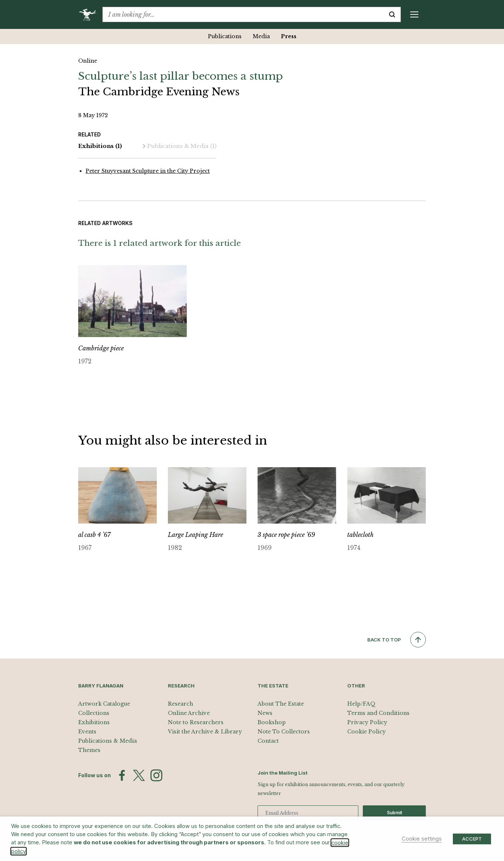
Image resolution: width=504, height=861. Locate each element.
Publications (225, 36)
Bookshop (272, 722)
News (265, 713)
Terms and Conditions (378, 713)
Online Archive (189, 713)
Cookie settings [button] (422, 839)
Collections (94, 713)
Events (87, 732)
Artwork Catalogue (104, 704)
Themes (89, 750)
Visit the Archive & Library (205, 732)
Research (180, 704)
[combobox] (243, 14)
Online (88, 61)
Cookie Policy (367, 732)
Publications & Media (180, 146)
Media (261, 36)
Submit (394, 813)
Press (289, 36)
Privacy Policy (367, 722)
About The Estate (281, 704)
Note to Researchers (196, 722)
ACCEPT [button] (472, 839)
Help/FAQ (361, 704)
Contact (268, 741)
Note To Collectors (284, 732)
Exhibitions (100, 146)
